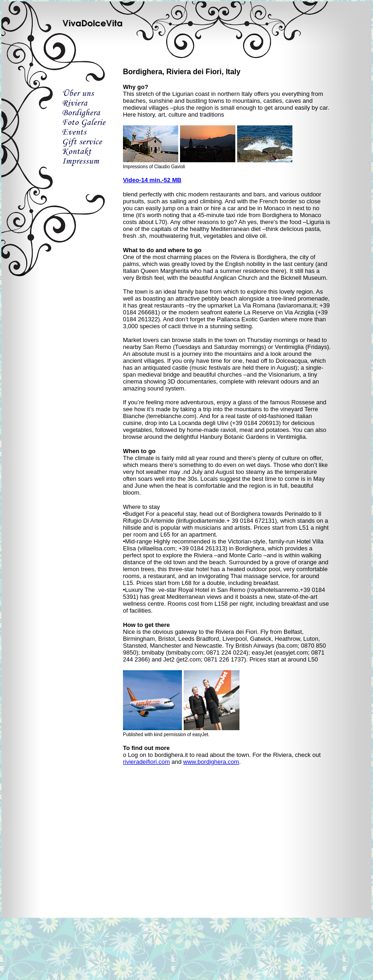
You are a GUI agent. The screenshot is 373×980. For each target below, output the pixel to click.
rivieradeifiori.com (146, 762)
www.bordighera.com (211, 762)
